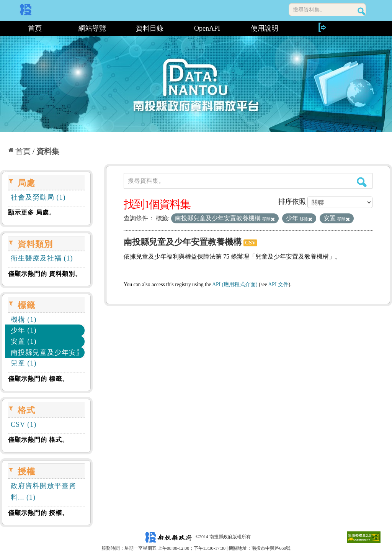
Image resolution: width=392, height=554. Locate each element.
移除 (269, 219)
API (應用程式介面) (235, 284)
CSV (250, 243)
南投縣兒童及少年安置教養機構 (183, 242)
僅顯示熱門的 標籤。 (38, 379)
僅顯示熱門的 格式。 (38, 440)
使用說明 (265, 28)
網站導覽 (92, 28)
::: (3, 28)
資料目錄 (150, 28)
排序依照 (292, 202)
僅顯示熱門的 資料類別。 (45, 274)
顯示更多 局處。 (32, 212)
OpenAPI (207, 28)
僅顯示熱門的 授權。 (38, 513)
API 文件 (278, 284)
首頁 (35, 28)
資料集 (48, 151)
